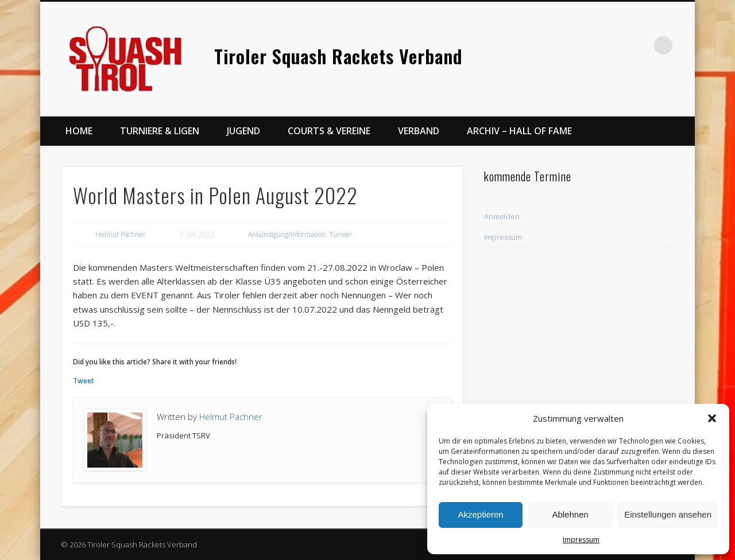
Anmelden (502, 216)
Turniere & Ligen (160, 131)
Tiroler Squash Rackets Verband (338, 56)
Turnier (341, 234)
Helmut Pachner (121, 234)
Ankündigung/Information (287, 234)
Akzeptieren (480, 514)
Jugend (243, 131)
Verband (419, 131)
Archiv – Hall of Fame (519, 131)
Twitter (640, 45)
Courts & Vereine (329, 131)
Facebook (616, 45)
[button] (712, 418)
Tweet (84, 381)
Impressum (581, 540)
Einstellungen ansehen (668, 514)
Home (79, 131)
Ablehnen (570, 514)
